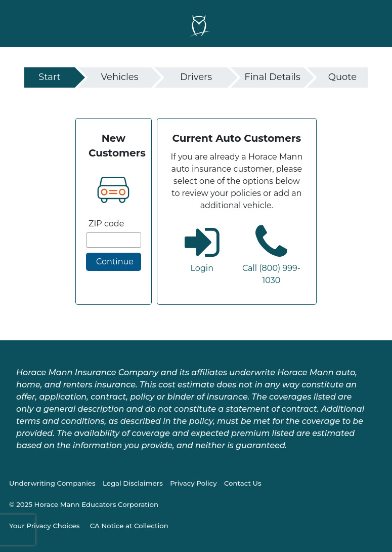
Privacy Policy (193, 483)
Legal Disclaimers (133, 483)
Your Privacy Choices (44, 526)
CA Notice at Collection (129, 526)
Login (202, 268)
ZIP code (106, 224)
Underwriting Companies (52, 483)
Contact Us (243, 483)
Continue (115, 262)
